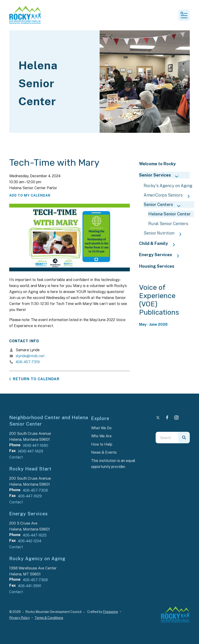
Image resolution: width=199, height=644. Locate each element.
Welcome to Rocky (157, 164)
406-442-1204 (30, 541)
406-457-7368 (35, 580)
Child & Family (159, 244)
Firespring (111, 612)
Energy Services (161, 255)
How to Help (102, 444)
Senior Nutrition (165, 234)
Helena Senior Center (169, 214)
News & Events (104, 452)
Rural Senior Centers (168, 224)
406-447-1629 (30, 496)
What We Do (101, 428)
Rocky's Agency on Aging (168, 186)
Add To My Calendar (30, 195)
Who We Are (101, 436)
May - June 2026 (153, 324)
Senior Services (161, 176)
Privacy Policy (19, 618)
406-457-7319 (28, 362)
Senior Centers (164, 205)
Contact (16, 457)
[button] (184, 15)
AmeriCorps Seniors (169, 196)
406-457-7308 (35, 490)
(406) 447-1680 (36, 445)
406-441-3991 (30, 586)
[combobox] (167, 438)
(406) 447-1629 (31, 451)
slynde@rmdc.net (30, 356)
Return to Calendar (36, 379)
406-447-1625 (35, 535)
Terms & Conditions (49, 618)
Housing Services (157, 266)
